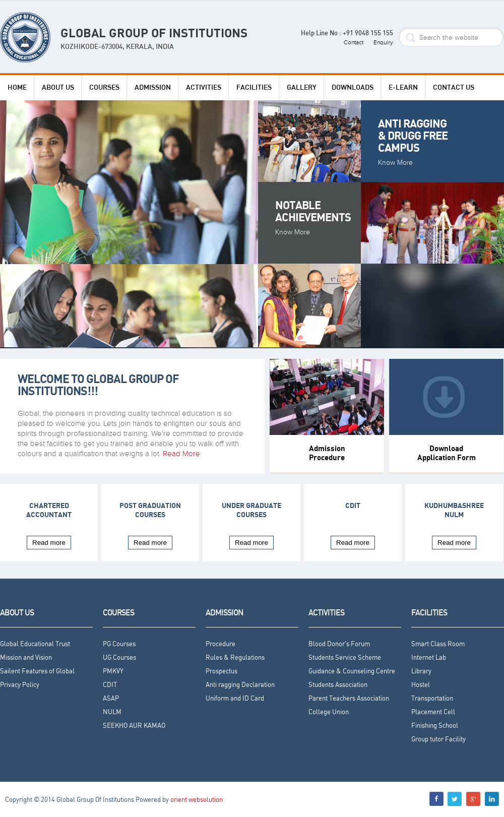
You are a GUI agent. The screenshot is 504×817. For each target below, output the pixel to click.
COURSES (104, 88)
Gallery (302, 88)
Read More (181, 454)
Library (421, 672)
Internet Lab (429, 658)
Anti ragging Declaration (240, 685)
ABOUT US (58, 88)
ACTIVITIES (204, 88)
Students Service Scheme (345, 658)
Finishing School (435, 726)
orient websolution (197, 800)
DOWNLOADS (353, 88)
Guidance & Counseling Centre (352, 672)
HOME (17, 88)
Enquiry (383, 42)
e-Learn (403, 88)
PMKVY (113, 672)
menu (492, 799)
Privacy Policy (20, 685)
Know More (395, 163)
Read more (49, 543)
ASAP (111, 699)
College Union (329, 712)
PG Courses (119, 644)
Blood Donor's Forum (339, 644)
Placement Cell (433, 712)
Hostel (421, 685)
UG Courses (119, 658)
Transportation (432, 699)
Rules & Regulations (235, 658)
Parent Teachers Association (349, 699)
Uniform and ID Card (235, 699)
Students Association (338, 685)
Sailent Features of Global (37, 672)
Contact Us (454, 88)
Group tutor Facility (438, 740)
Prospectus (222, 672)
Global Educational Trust (35, 644)
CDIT (353, 506)
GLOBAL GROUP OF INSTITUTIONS (154, 41)
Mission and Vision (26, 658)
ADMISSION (153, 88)
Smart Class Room (438, 644)
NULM (112, 712)
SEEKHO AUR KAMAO (134, 726)
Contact (354, 42)
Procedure (220, 644)
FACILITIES (254, 88)
